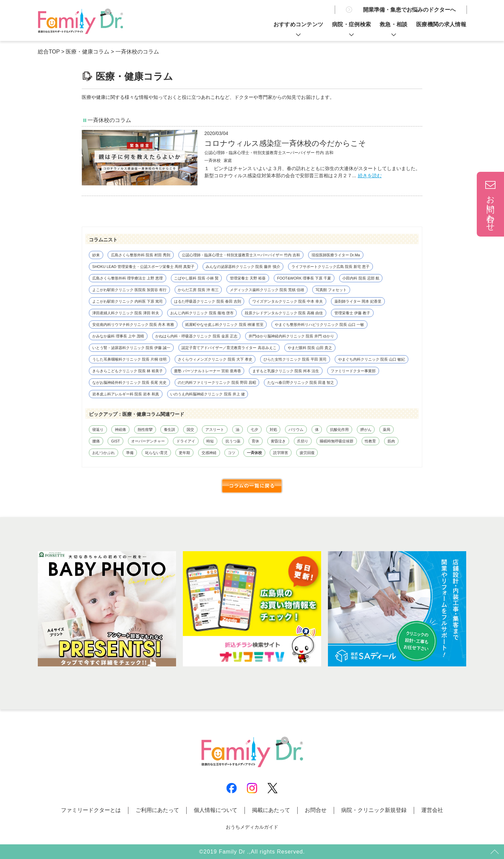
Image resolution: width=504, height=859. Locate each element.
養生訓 (169, 429)
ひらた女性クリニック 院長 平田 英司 (295, 359)
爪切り (303, 441)
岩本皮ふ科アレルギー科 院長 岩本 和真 (126, 394)
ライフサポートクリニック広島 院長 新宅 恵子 (330, 267)
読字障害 (281, 453)
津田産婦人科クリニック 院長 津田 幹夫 (126, 313)
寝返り (98, 429)
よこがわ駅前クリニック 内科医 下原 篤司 (128, 301)
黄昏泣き (278, 441)
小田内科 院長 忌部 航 (361, 278)
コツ (232, 453)
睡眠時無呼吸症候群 (337, 441)
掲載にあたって (271, 810)
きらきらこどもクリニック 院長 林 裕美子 (128, 371)
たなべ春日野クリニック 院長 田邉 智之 (301, 382)
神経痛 (120, 429)
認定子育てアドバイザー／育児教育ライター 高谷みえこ (229, 348)
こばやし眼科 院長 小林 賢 (196, 278)
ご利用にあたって (157, 810)
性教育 (370, 441)
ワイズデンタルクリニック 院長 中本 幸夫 (288, 301)
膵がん (366, 429)
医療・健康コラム (88, 52)
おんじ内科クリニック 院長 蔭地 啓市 (202, 313)
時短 (210, 441)
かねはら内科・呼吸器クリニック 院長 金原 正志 (196, 336)
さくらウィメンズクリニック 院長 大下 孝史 (215, 359)
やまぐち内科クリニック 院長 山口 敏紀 (372, 359)
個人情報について (216, 810)
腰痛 (96, 441)
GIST (115, 441)
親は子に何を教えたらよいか (80, 21)
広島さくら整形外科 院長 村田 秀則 (141, 255)
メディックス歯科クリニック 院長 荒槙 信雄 (267, 290)
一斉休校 (254, 453)
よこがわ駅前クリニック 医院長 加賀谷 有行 (129, 290)
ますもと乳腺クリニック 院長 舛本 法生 (286, 371)
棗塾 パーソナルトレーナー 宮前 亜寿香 (207, 371)
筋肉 (391, 441)
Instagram (252, 788)
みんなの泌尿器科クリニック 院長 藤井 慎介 (243, 267)
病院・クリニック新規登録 (374, 810)
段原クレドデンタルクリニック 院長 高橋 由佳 (284, 313)
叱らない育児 (156, 453)
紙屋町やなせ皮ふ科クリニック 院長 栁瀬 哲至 (224, 325)
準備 (130, 453)
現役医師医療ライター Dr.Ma (336, 255)
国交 (190, 429)
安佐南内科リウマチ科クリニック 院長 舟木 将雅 (133, 325)
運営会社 (432, 810)
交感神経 (209, 453)
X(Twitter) (272, 788)
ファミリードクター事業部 (353, 371)
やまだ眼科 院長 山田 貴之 (310, 348)
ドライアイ (186, 441)
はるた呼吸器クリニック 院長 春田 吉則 (207, 301)
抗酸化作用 (339, 429)
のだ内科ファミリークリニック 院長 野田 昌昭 (217, 382)
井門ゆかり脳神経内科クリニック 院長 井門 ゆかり (291, 336)
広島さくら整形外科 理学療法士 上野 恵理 (128, 278)
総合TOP (49, 52)
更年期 (184, 453)
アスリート (215, 429)
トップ (494, 852)
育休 (255, 441)
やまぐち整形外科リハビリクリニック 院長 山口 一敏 (319, 325)
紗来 (96, 255)
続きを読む (370, 176)
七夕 (254, 429)
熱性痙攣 (145, 429)
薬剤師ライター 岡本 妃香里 (358, 301)
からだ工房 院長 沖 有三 (198, 290)
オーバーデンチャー (148, 441)
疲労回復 (307, 453)
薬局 (387, 429)
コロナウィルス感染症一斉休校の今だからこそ (285, 143)
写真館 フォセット (331, 290)
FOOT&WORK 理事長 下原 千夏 (304, 278)
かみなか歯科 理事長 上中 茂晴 (118, 336)
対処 (273, 429)
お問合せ (316, 810)
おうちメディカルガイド (252, 827)
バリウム (296, 429)
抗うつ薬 (233, 441)
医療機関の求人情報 (441, 25)
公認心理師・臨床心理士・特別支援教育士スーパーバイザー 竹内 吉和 (269, 153)
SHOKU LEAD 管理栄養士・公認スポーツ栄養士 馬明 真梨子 (143, 267)
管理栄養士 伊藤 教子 (352, 313)
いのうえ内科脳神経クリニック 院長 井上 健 (207, 394)
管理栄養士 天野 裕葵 (248, 278)
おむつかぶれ (104, 453)
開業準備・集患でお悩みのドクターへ (409, 10)
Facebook (232, 788)
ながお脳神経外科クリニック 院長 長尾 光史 (129, 382)
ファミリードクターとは (91, 810)
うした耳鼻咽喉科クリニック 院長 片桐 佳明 (129, 359)
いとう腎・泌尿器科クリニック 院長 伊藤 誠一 (131, 348)
